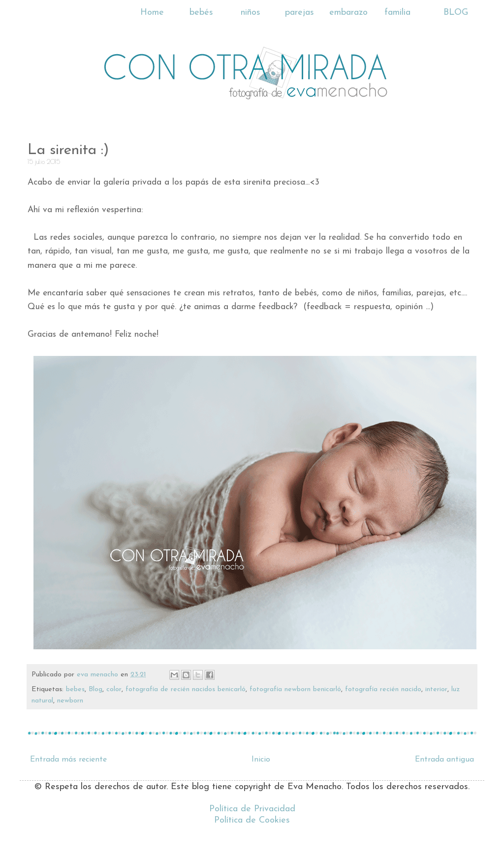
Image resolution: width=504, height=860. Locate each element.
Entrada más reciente (68, 760)
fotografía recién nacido (383, 689)
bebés (201, 13)
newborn (70, 701)
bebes (75, 689)
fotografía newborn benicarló (295, 689)
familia (397, 13)
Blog (95, 689)
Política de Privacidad (252, 809)
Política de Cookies (252, 820)
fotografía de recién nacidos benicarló (186, 689)
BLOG (456, 13)
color (114, 689)
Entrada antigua (444, 760)
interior (436, 689)
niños (251, 13)
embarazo (348, 13)
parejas (299, 13)
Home (152, 13)
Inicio (261, 760)
